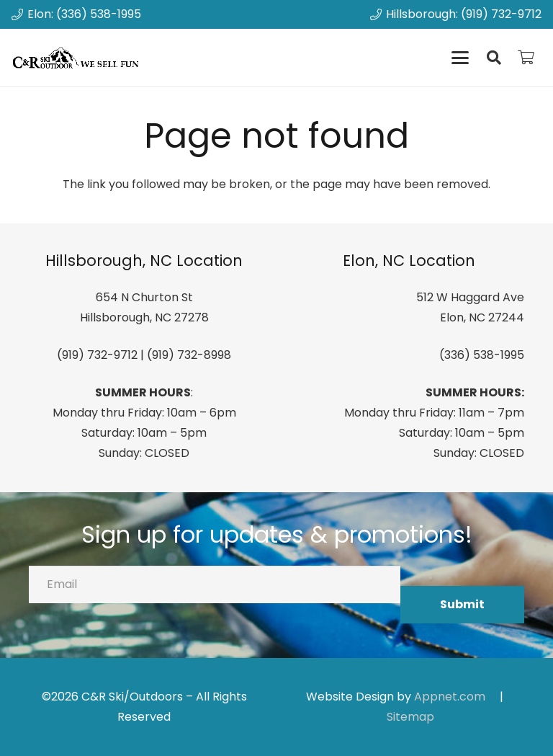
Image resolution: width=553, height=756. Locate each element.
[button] (460, 58)
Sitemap (410, 717)
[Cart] (526, 58)
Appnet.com (450, 697)
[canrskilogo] (78, 58)
